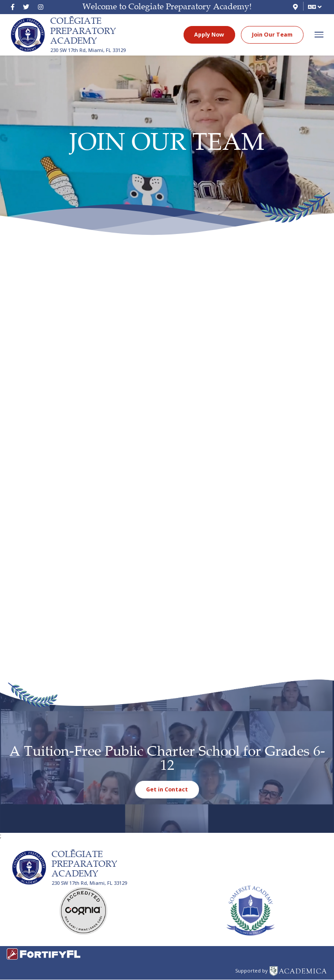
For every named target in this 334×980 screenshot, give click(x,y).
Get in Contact (167, 789)
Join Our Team (272, 35)
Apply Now (209, 35)
